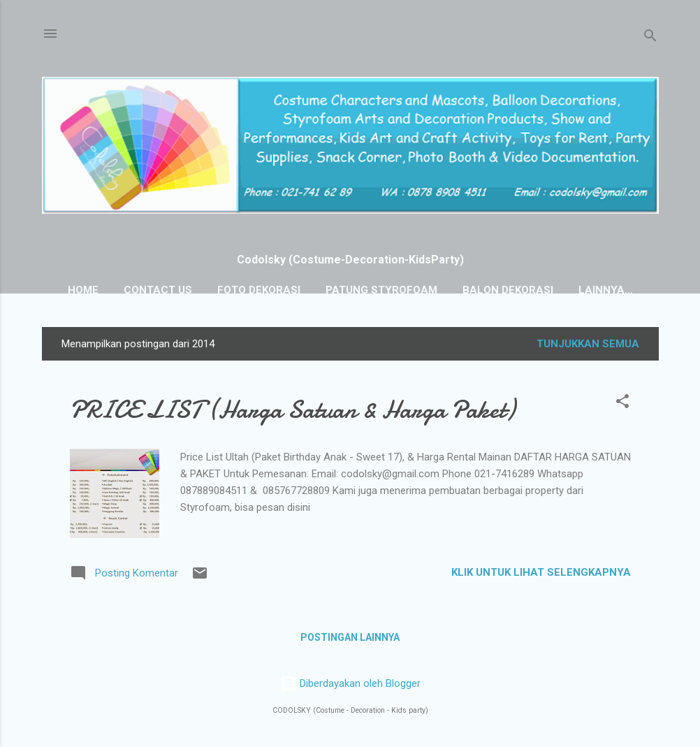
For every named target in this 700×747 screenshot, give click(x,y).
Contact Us (158, 290)
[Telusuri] (650, 38)
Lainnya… (606, 290)
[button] (622, 404)
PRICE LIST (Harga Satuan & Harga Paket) (292, 410)
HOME (83, 290)
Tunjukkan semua (588, 344)
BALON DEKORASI (508, 290)
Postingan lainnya (350, 637)
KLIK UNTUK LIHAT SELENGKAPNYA (541, 572)
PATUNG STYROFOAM (381, 290)
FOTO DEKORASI (259, 290)
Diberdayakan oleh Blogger (350, 683)
